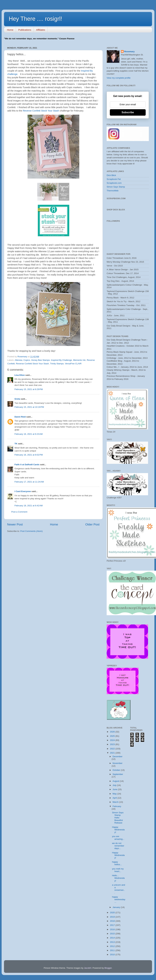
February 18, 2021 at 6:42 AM (29, 506)
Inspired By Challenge (61, 360)
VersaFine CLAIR (73, 364)
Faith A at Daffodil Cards (27, 465)
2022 (113, 749)
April (115, 798)
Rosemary (129, 52)
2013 (113, 942)
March (116, 802)
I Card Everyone (23, 491)
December (117, 756)
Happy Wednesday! (118, 830)
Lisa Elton (20, 375)
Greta (17, 399)
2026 (113, 732)
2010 (113, 955)
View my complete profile (119, 78)
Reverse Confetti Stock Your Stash (41, 111)
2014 (113, 938)
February (117, 806)
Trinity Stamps (57, 364)
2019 (113, 917)
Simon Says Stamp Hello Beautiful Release (118, 818)
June (115, 789)
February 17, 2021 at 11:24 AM (29, 482)
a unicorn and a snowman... (119, 889)
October (117, 770)
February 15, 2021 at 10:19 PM (29, 407)
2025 (113, 736)
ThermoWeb (113, 191)
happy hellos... (117, 863)
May (115, 794)
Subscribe (128, 112)
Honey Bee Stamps (40, 360)
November (117, 763)
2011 (113, 950)
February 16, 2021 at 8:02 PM (29, 455)
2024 (113, 740)
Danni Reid (20, 417)
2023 (113, 744)
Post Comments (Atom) (32, 531)
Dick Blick (111, 175)
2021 (113, 753)
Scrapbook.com (114, 183)
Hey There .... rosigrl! (35, 19)
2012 (113, 946)
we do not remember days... (118, 846)
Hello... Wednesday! (118, 878)
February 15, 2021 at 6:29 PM (29, 389)
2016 (113, 929)
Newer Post (15, 524)
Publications (25, 30)
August (116, 781)
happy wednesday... (119, 899)
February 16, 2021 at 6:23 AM (29, 434)
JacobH (88, 968)
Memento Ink (79, 360)
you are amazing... (118, 838)
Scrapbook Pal (114, 179)
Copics (27, 360)
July (115, 785)
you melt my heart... (118, 870)
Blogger (108, 968)
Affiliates (41, 30)
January (117, 907)
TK (16, 444)
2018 (113, 921)
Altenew (19, 360)
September (118, 774)
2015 (113, 934)
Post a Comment (19, 512)
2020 (113, 913)
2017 (113, 925)
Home (10, 30)
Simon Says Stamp (116, 187)
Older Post (92, 524)
